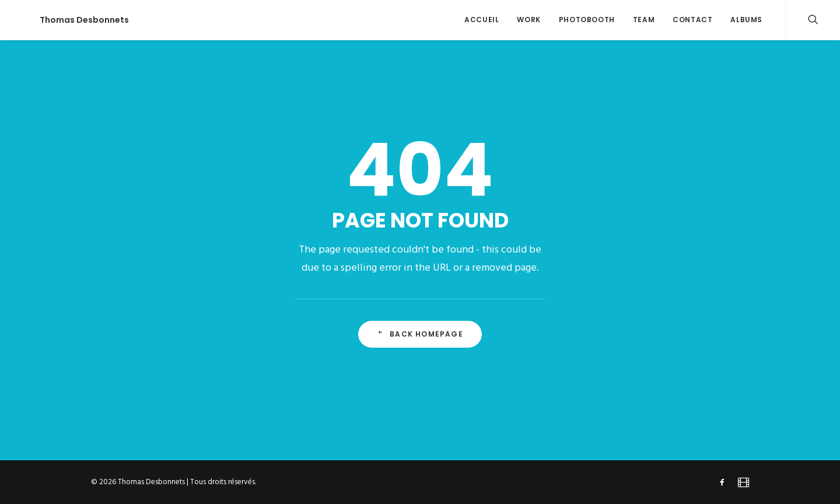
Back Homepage (420, 334)
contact (692, 20)
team (644, 20)
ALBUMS (746, 20)
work (528, 20)
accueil (482, 20)
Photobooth (587, 20)
